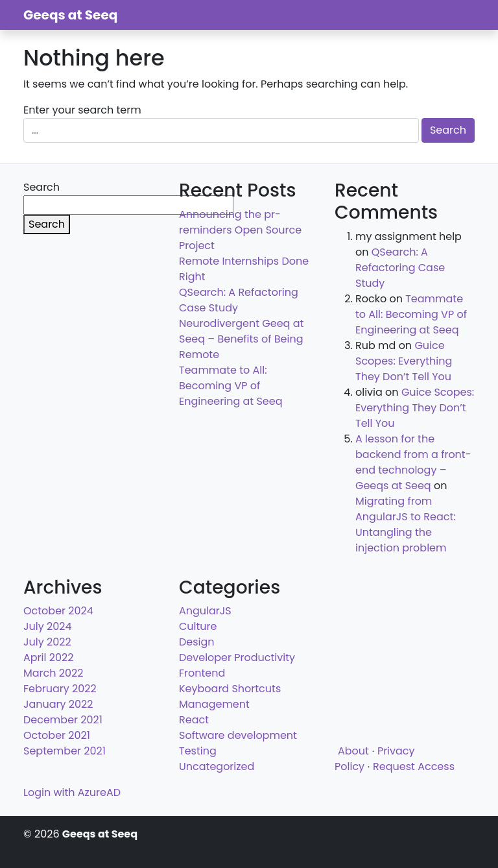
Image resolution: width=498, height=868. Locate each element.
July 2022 (47, 642)
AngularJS (205, 611)
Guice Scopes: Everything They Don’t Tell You (404, 361)
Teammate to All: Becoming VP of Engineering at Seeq (231, 386)
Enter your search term (82, 110)
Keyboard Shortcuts (230, 689)
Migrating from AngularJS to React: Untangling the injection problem (406, 524)
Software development (238, 735)
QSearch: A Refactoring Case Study (400, 268)
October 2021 (57, 735)
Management (214, 704)
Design (197, 642)
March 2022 (53, 673)
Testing (198, 751)
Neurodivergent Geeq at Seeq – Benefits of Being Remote (241, 339)
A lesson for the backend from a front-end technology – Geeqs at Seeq (413, 462)
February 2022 (60, 689)
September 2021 (65, 751)
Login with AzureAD (72, 792)
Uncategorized (217, 766)
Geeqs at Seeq (70, 15)
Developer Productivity (237, 657)
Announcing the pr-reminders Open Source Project (240, 230)
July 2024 (47, 626)
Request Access (414, 766)
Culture (198, 626)
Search (41, 187)
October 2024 (58, 611)
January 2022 (58, 704)
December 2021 (63, 720)
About (353, 751)
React (194, 720)
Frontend (202, 673)
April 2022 (48, 657)
